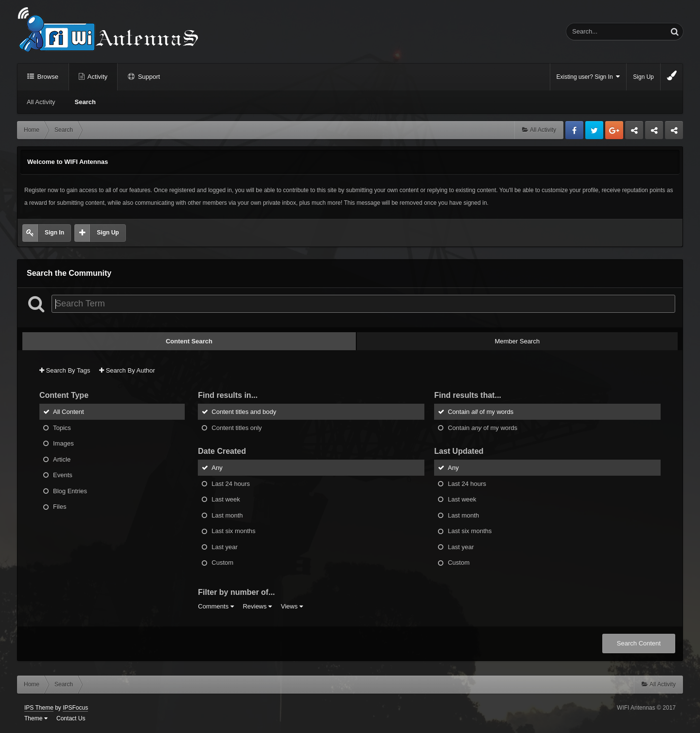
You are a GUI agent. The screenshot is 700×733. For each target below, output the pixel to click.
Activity (97, 77)
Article (62, 459)
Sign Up (643, 77)
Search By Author (127, 370)
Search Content (639, 643)
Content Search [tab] (189, 341)
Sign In (54, 232)
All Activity (41, 102)
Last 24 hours (231, 483)
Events (63, 475)
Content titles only (236, 427)
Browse (47, 77)
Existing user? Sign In (588, 77)
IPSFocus (75, 708)
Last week (226, 499)
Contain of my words (481, 412)
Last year (224, 546)
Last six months (233, 531)
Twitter (594, 130)
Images (63, 443)
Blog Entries (70, 491)
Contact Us (71, 718)
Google (614, 130)
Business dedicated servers (634, 133)
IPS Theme (39, 708)
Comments (216, 606)
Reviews (257, 606)
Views (292, 606)
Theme (36, 718)
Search (85, 102)
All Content (69, 412)
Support (148, 77)
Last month (227, 515)
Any (217, 468)
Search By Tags (65, 370)
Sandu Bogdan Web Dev (674, 133)
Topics (62, 427)
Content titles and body (244, 412)
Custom (222, 563)
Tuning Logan (655, 133)
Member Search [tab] (517, 341)
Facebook (574, 130)
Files (60, 507)
